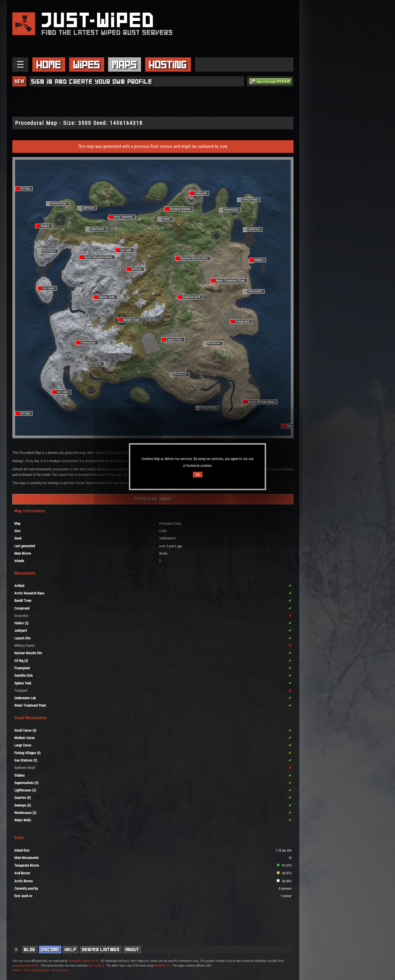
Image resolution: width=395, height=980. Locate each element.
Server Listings (101, 950)
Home (49, 64)
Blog (30, 950)
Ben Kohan (96, 966)
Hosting (168, 64)
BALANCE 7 (162, 966)
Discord (50, 950)
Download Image (153, 499)
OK (198, 475)
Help (70, 950)
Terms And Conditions (36, 970)
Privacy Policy (60, 970)
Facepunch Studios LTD (83, 961)
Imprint (16, 970)
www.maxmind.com (25, 966)
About (132, 950)
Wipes (87, 64)
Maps (125, 64)
